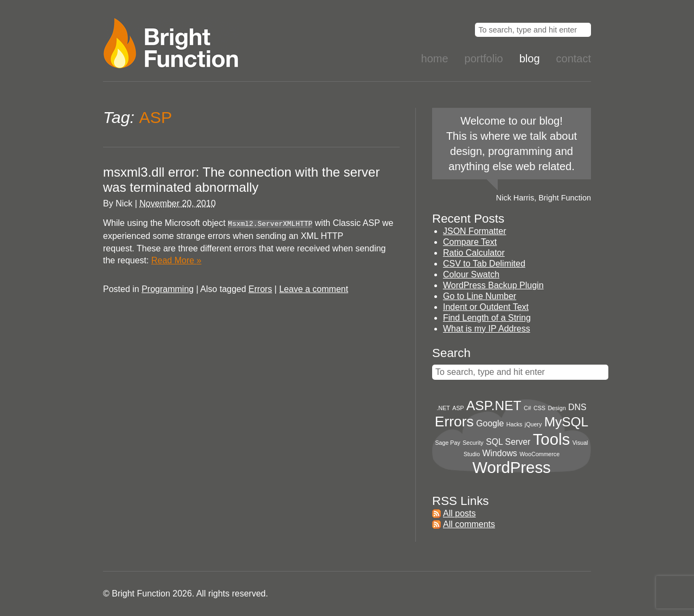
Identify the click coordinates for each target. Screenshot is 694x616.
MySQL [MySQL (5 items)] (566, 422)
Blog (530, 59)
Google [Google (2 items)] (490, 423)
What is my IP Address (487, 329)
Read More (176, 259)
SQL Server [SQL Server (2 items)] (508, 442)
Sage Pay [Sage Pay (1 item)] (448, 443)
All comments (469, 524)
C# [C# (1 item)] (528, 408)
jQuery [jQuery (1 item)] (533, 424)
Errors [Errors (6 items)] (454, 422)
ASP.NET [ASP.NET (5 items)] (494, 406)
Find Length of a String (487, 318)
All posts (459, 513)
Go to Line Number (480, 296)
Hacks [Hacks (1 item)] (515, 424)
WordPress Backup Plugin (493, 285)
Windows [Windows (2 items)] (500, 453)
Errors (260, 288)
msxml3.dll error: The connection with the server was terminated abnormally (241, 180)
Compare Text (470, 242)
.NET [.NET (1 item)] (444, 408)
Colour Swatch (471, 274)
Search (451, 353)
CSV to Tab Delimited (484, 264)
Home (435, 59)
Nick (124, 203)
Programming (168, 288)
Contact (574, 59)
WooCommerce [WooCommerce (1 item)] (539, 454)
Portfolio (484, 59)
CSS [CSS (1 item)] (539, 408)
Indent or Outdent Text (486, 307)
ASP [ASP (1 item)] (458, 408)
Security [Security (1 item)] (473, 443)
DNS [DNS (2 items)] (577, 407)
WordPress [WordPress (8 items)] (512, 467)
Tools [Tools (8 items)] (551, 439)
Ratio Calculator (474, 253)
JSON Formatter (474, 231)
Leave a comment (314, 288)
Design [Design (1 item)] (557, 408)
